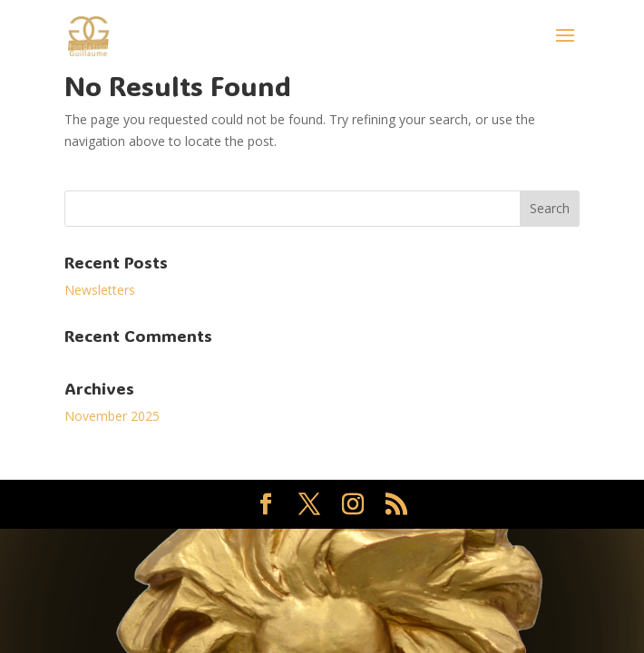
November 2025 (112, 416)
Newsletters (100, 290)
